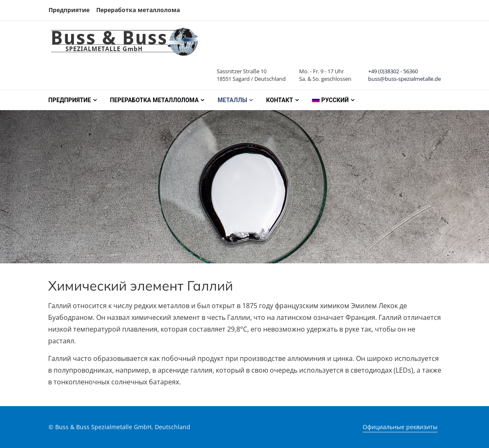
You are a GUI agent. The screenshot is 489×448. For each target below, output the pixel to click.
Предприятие (69, 10)
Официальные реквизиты (400, 427)
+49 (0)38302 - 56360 (393, 71)
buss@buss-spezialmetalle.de (405, 79)
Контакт (279, 100)
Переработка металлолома (138, 10)
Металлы (232, 100)
